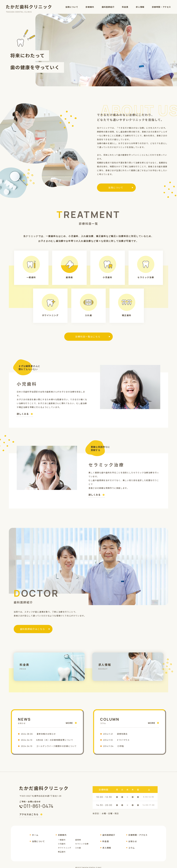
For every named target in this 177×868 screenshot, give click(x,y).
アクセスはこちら (29, 818)
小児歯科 (62, 847)
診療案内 (90, 7)
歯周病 (78, 843)
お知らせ (133, 845)
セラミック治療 (82, 847)
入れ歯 (78, 851)
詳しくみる (23, 414)
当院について (72, 7)
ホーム (35, 838)
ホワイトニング (65, 851)
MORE (69, 723)
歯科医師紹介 (108, 7)
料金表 (125, 7)
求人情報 (140, 7)
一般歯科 (62, 843)
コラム (132, 851)
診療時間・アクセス (161, 7)
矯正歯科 (62, 855)
